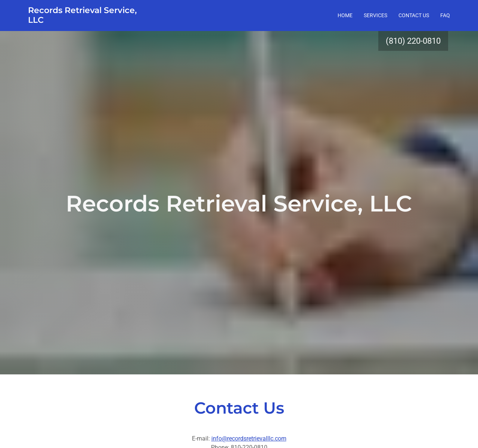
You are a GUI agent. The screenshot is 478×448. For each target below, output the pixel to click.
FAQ (445, 15)
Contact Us (414, 15)
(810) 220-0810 (413, 41)
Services (375, 15)
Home (345, 15)
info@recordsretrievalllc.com (249, 438)
